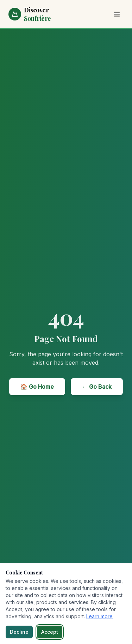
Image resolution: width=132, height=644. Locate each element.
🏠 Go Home (37, 387)
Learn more (99, 616)
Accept (50, 632)
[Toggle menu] (117, 14)
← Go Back (97, 387)
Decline (19, 632)
